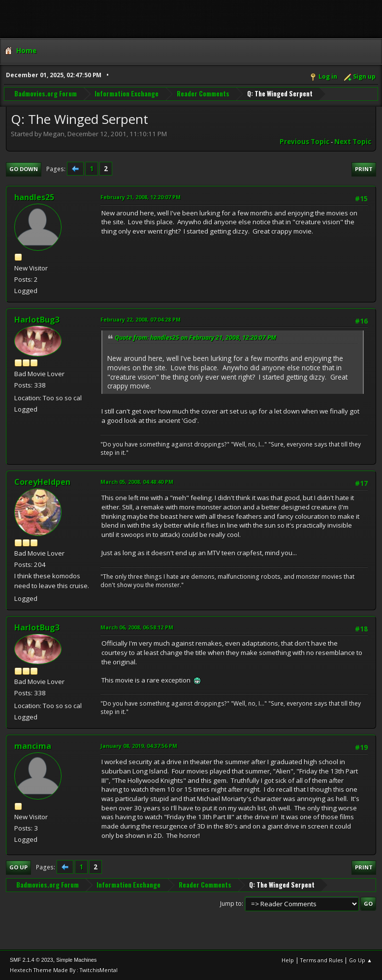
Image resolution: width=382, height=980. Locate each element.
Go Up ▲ (361, 960)
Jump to (231, 904)
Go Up (18, 867)
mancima (33, 746)
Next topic (353, 142)
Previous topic (304, 142)
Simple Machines (76, 960)
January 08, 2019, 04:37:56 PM (139, 746)
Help (288, 960)
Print (364, 169)
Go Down (24, 169)
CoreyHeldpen (42, 482)
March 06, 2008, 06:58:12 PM (137, 627)
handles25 (34, 197)
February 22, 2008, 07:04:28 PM (141, 319)
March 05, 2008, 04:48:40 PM (137, 482)
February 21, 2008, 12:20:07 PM (141, 197)
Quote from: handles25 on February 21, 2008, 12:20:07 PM (195, 338)
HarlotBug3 (37, 320)
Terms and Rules (321, 960)
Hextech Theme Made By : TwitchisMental (64, 970)
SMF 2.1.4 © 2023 (32, 960)
